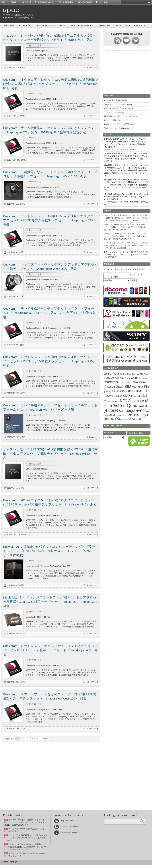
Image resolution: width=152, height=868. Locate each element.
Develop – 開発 (104, 25)
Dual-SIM (123, 386)
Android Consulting (65, 2)
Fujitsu (119, 391)
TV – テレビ (63, 25)
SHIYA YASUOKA (112, 139)
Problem (119, 406)
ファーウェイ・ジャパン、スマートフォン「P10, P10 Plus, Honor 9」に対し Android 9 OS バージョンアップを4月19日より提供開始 (126, 245)
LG (141, 396)
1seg (106, 374)
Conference (143, 378)
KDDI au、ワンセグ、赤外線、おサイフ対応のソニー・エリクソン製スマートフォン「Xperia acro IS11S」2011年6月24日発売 (25, 822)
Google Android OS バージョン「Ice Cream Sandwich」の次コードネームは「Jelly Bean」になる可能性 (126, 197)
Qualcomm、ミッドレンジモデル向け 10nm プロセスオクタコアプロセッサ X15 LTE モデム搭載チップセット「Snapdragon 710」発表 (50, 361)
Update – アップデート (114, 124)
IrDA (120, 396)
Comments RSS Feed (66, 827)
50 (6, 844)
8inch (134, 374)
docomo (111, 382)
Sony (142, 415)
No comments (92, 67)
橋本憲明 (108, 165)
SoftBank (132, 415)
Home (4, 2)
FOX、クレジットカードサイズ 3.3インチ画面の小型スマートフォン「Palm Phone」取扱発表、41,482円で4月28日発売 (126, 255)
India (116, 396)
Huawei (108, 396)
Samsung (126, 411)
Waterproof (123, 419)
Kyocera (135, 396)
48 (6, 853)
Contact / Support (85, 2)
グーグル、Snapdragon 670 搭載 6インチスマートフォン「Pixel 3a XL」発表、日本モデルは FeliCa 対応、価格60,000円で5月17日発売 (126, 227)
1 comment (93, 437)
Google (138, 391)
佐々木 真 (108, 194)
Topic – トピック (111, 128)
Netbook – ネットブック (46, 25)
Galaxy (128, 391)
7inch (128, 374)
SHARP (139, 411)
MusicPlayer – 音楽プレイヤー (83, 25)
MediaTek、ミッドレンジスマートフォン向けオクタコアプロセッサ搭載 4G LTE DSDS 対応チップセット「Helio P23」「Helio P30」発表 (51, 602)
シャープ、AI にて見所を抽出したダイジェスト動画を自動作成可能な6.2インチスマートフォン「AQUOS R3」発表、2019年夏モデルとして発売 (126, 218)
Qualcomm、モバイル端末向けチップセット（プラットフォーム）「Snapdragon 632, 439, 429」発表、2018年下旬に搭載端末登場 (49, 313)
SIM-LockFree (118, 415)
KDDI (127, 396)
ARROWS (115, 378)
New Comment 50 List (44, 2)
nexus (117, 401)
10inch (140, 374)
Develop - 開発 (35, 45)
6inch (122, 374)
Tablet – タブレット (25, 25)
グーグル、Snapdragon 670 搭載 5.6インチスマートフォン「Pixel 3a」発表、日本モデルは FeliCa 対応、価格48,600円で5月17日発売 (126, 236)
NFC (124, 401)
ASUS (123, 378)
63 (6, 829)
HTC (145, 391)
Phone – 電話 (9, 25)
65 (6, 820)
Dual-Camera (125, 383)
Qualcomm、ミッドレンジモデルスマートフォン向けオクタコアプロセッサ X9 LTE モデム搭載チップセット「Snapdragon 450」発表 (51, 650)
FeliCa (140, 387)
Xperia (136, 419)
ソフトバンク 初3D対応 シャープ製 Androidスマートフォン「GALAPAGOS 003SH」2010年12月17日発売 (25, 838)
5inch (114, 373)
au (128, 378)
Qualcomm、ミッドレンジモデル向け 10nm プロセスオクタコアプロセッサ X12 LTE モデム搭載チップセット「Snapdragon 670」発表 (50, 220)
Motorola (111, 401)
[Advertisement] (133, 22)
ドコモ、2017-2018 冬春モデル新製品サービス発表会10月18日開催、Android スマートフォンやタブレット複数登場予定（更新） (25, 847)
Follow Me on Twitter (66, 832)
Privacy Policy (102, 2)
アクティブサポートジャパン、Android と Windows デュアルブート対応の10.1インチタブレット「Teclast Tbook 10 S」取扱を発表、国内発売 (126, 168)
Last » (46, 739)
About (13, 2)
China (135, 378)
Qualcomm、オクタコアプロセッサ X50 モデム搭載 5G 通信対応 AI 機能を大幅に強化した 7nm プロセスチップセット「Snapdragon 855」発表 (51, 84)
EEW (134, 387)
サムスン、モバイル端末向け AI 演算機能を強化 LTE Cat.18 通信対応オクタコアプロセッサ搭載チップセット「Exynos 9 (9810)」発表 (50, 454)
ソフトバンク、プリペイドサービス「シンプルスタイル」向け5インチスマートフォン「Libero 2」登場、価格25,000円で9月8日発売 (126, 156)
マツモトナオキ (111, 153)
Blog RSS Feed (64, 821)
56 (6, 835)
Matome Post (25, 2)
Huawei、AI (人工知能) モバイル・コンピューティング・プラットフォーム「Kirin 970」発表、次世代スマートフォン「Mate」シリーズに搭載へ (50, 551)
